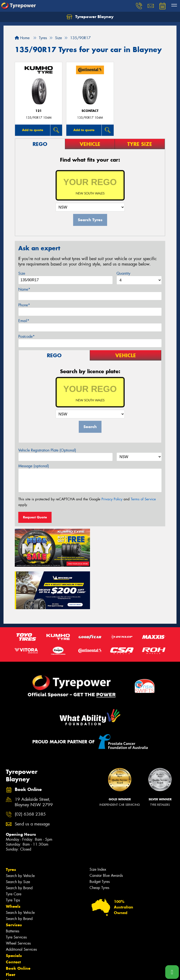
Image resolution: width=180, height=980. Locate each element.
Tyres (11, 826)
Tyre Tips (13, 857)
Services (14, 881)
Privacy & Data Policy (33, 972)
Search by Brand (19, 844)
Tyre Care (14, 850)
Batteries (13, 887)
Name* (24, 289)
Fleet (11, 931)
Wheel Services (18, 900)
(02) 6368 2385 (30, 771)
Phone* (24, 305)
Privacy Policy (112, 499)
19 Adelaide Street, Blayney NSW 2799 (34, 759)
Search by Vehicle (20, 832)
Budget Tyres (100, 838)
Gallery (13, 944)
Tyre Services (16, 894)
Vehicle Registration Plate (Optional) (47, 450)
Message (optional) (34, 466)
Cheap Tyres (99, 844)
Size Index (98, 826)
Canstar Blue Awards (106, 832)
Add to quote (33, 130)
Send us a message (32, 781)
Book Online (18, 925)
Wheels (13, 863)
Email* (24, 321)
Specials (14, 912)
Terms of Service (143, 499)
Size (22, 273)
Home (22, 38)
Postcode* (26, 336)
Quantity (123, 273)
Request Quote (35, 517)
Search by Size (18, 838)
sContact (90, 111)
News (11, 937)
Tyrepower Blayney (90, 17)
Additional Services (21, 906)
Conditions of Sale (62, 972)
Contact (13, 918)
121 (39, 111)
